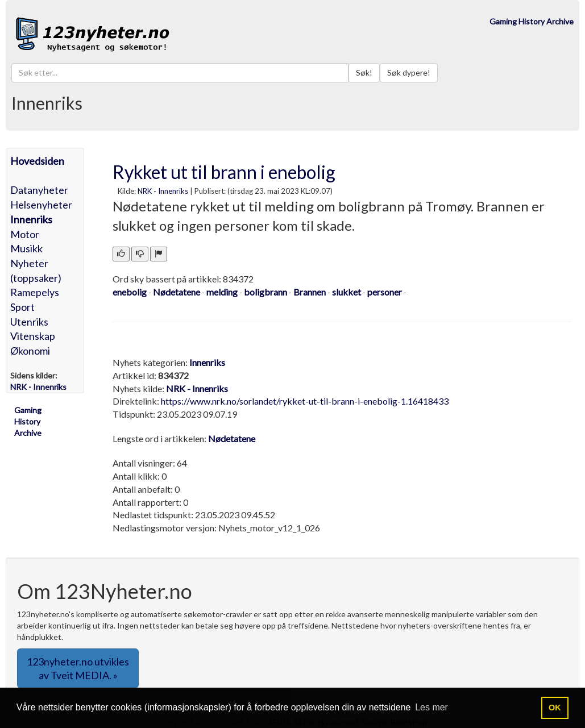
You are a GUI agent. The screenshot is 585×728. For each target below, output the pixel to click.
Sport (22, 307)
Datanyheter (39, 190)
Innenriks (31, 219)
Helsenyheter (41, 205)
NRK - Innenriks (163, 191)
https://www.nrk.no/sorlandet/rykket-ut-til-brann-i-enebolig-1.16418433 (305, 401)
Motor (25, 234)
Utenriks (29, 322)
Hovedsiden (37, 161)
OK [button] (555, 708)
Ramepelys (35, 292)
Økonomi (30, 351)
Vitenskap (33, 336)
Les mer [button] (432, 707)
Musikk (26, 248)
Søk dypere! (409, 72)
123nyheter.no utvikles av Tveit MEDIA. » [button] (78, 668)
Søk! (364, 72)
